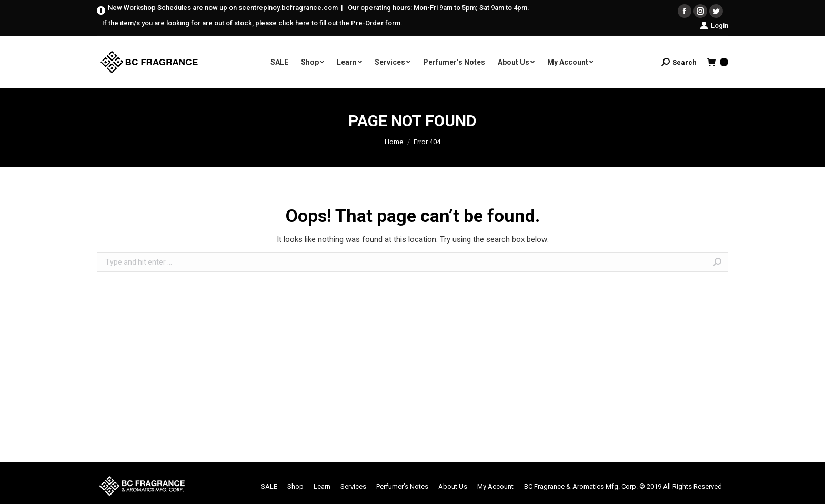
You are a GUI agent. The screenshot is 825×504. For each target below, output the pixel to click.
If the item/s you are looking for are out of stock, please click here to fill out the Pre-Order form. (252, 23)
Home (394, 142)
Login (714, 25)
